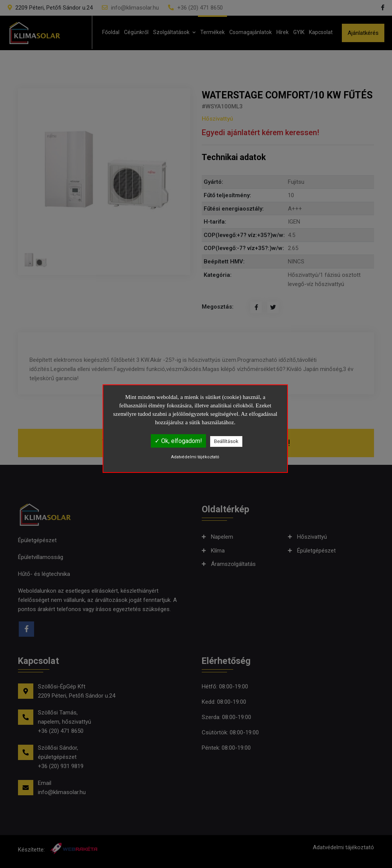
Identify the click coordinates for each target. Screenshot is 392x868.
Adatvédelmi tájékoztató (195, 457)
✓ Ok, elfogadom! (178, 441)
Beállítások (226, 441)
